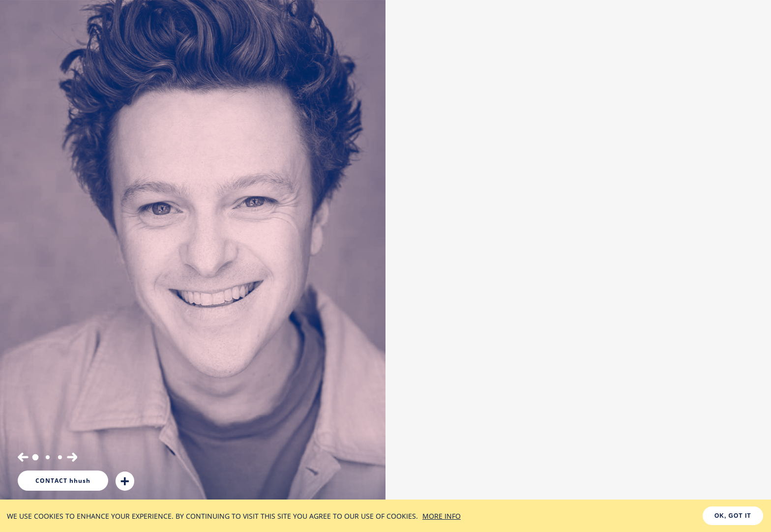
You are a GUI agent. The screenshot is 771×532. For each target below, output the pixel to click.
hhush (63, 481)
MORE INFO (442, 516)
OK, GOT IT (733, 516)
